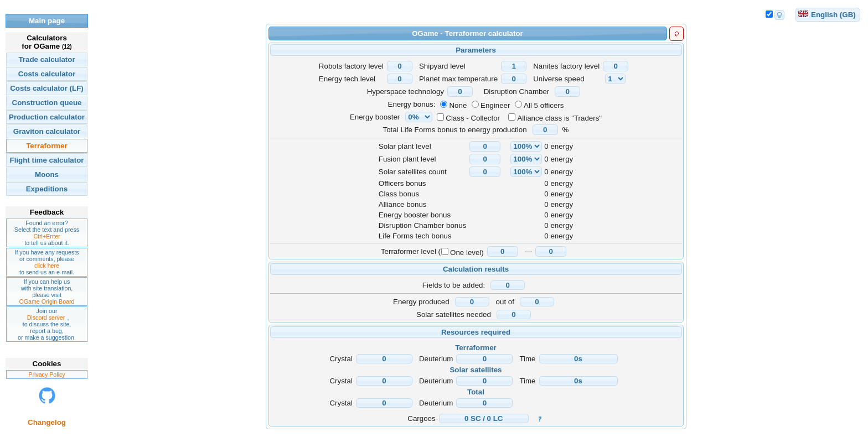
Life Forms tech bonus (415, 236)
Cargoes (421, 418)
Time (527, 359)
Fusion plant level (407, 159)
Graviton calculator (47, 131)
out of (505, 302)
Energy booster (375, 117)
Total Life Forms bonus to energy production (455, 130)
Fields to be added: (454, 285)
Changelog (47, 422)
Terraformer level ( (411, 251)
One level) (467, 253)
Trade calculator (46, 59)
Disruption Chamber (517, 92)
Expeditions (47, 189)
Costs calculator (47, 74)
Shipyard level (442, 66)
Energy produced (421, 302)
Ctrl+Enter (46, 236)
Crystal (341, 359)
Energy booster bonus (415, 215)
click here (47, 266)
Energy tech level (347, 79)
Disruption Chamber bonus (423, 225)
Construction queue (47, 103)
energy (562, 146)
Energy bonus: (412, 104)
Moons (47, 175)
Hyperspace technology (405, 92)
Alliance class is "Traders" (559, 118)
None (458, 105)
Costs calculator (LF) (47, 88)
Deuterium (436, 359)
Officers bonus (402, 183)
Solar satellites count (413, 172)
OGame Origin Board (46, 301)
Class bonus (399, 194)
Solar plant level (405, 146)
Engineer (495, 105)
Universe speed (559, 79)
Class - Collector (473, 118)
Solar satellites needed (454, 314)
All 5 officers (544, 105)
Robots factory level (351, 66)
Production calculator (47, 117)
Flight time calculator (46, 160)
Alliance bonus (403, 204)
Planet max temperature (458, 79)
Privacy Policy (46, 374)
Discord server (46, 318)
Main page (47, 21)
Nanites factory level (566, 66)
